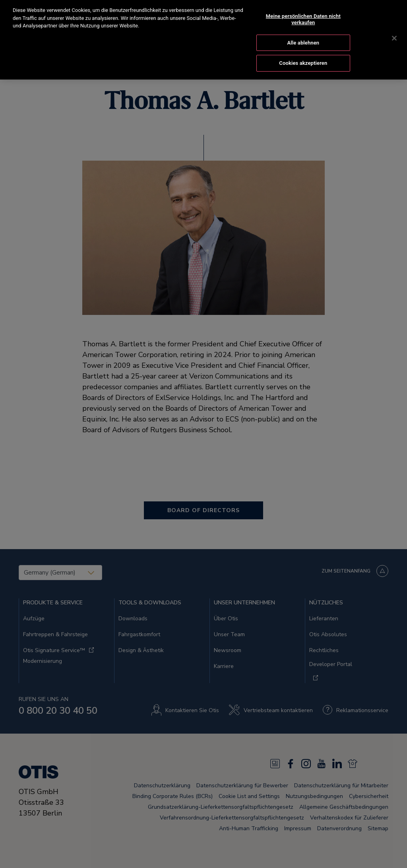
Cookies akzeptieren (303, 55)
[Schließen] (394, 31)
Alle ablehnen (303, 35)
